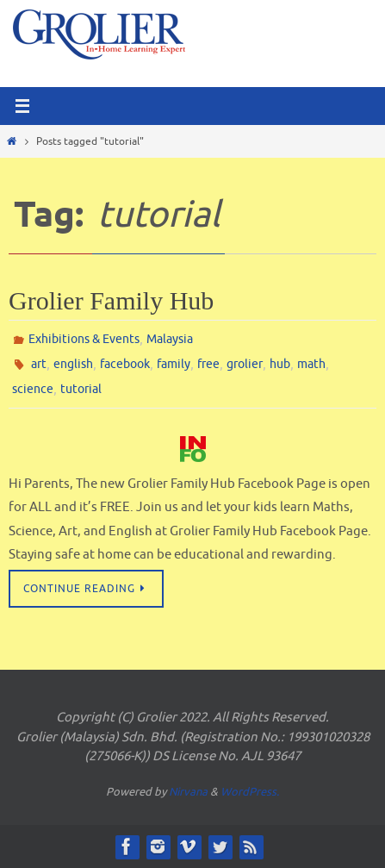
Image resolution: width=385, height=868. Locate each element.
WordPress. (250, 792)
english (73, 364)
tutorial (81, 389)
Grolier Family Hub (111, 300)
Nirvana (188, 792)
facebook (125, 364)
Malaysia (170, 339)
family (174, 364)
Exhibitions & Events (84, 339)
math (311, 364)
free (208, 364)
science (33, 389)
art (39, 364)
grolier (245, 364)
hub (280, 364)
